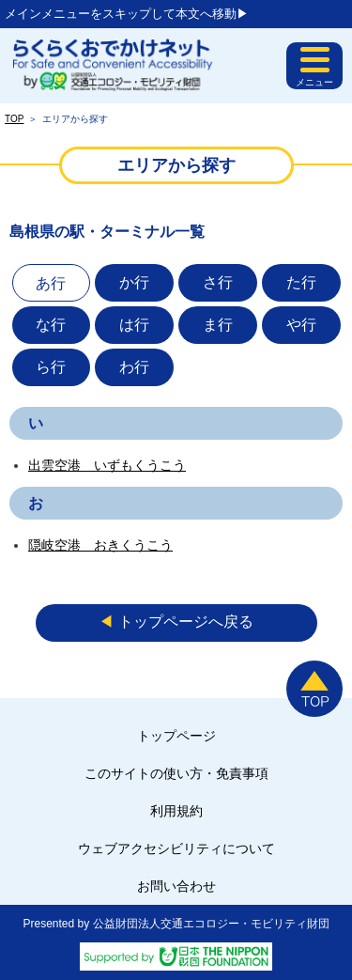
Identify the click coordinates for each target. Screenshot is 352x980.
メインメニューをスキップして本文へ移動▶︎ (127, 14)
